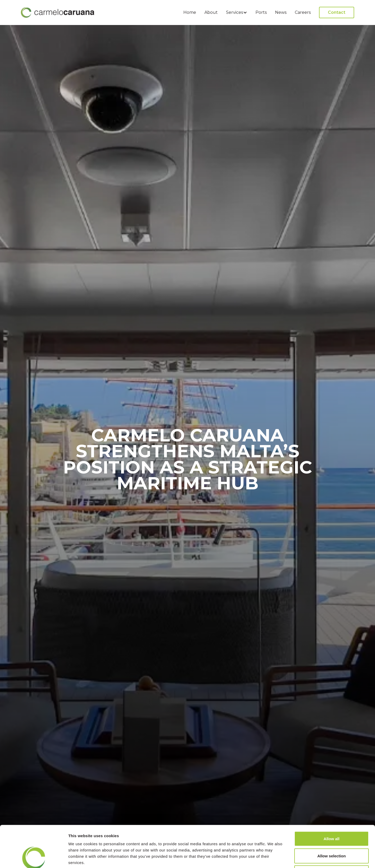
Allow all (332, 800)
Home (190, 12)
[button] (237, 13)
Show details (273, 858)
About (211, 12)
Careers (303, 12)
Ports (261, 12)
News (281, 12)
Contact (337, 12)
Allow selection (331, 817)
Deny (332, 834)
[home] (58, 13)
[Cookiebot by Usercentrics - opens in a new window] (34, 858)
